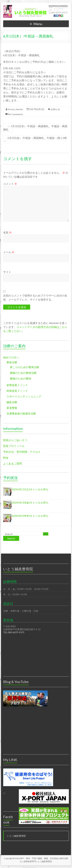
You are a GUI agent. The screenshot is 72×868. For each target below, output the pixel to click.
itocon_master (15, 109)
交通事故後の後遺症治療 (21, 413)
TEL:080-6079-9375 (14, 632)
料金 (6, 458)
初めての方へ (11, 357)
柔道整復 (12, 408)
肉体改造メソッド (17, 391)
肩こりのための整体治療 (24, 367)
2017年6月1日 (37, 109)
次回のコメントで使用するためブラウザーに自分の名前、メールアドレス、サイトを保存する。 (35, 297)
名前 (7, 232)
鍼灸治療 (12, 402)
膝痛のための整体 (20, 378)
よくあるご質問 (12, 463)
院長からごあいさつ (15, 440)
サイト (7, 272)
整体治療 (12, 362)
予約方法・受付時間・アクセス (22, 452)
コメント (10, 184)
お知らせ (55, 109)
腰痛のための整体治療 (23, 373)
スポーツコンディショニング (24, 396)
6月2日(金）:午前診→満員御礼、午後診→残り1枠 (35, 139)
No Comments (15, 114)
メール (9, 252)
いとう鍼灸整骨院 (16, 836)
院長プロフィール (14, 446)
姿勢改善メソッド (17, 385)
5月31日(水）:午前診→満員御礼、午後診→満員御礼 (35, 128)
